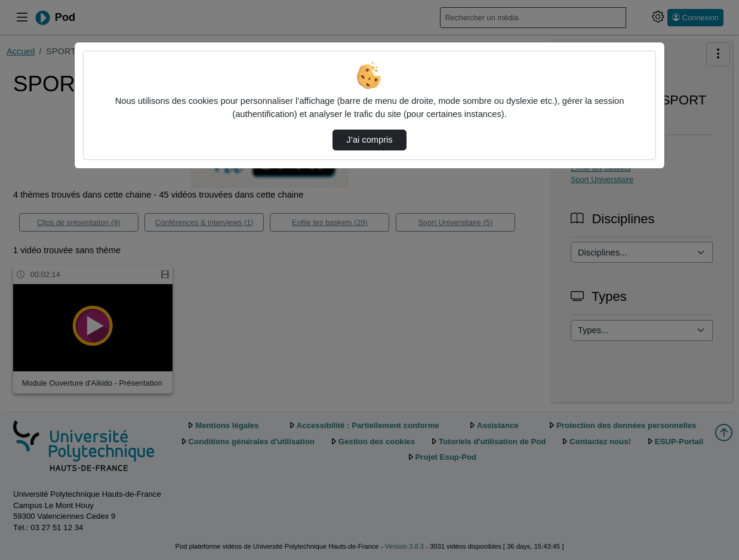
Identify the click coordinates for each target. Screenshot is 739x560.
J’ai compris (369, 140)
